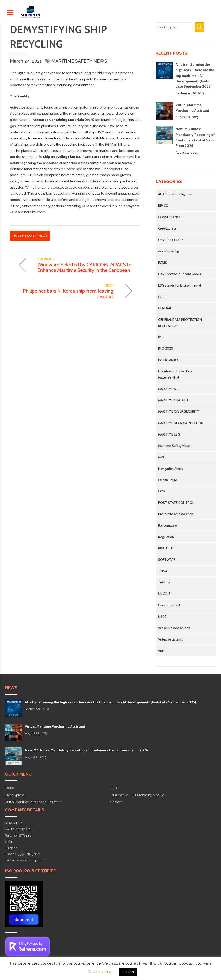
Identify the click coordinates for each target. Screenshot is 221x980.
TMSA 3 (164, 571)
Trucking (164, 582)
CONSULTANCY (169, 217)
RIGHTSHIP (166, 548)
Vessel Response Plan (174, 628)
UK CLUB (164, 594)
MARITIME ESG (169, 434)
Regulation (166, 537)
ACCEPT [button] (128, 972)
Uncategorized (169, 605)
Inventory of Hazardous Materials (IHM (175, 374)
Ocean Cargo (168, 480)
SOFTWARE (167, 560)
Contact (116, 802)
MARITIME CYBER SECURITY (178, 411)
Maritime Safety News (79, 61)
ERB (114, 788)
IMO (161, 337)
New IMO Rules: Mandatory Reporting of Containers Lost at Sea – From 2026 (86, 750)
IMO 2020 (166, 348)
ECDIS (163, 263)
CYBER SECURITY (171, 240)
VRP (161, 651)
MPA (161, 457)
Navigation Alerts (170, 469)
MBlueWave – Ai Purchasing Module (137, 795)
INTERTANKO (168, 360)
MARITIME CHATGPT (173, 400)
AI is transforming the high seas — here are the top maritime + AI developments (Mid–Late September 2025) (195, 76)
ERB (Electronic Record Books (179, 274)
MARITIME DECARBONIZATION (181, 423)
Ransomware (167, 525)
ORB (162, 491)
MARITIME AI (167, 389)
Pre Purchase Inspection (176, 514)
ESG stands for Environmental (179, 285)
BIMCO (163, 206)
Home (9, 788)
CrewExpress (167, 228)
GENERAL (165, 308)
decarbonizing (168, 251)
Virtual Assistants (170, 639)
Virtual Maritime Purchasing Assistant (55, 726)
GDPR (162, 297)
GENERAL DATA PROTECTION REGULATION (180, 323)
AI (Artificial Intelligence (175, 194)
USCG (162, 617)
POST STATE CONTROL (176, 503)
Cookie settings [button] (100, 972)
